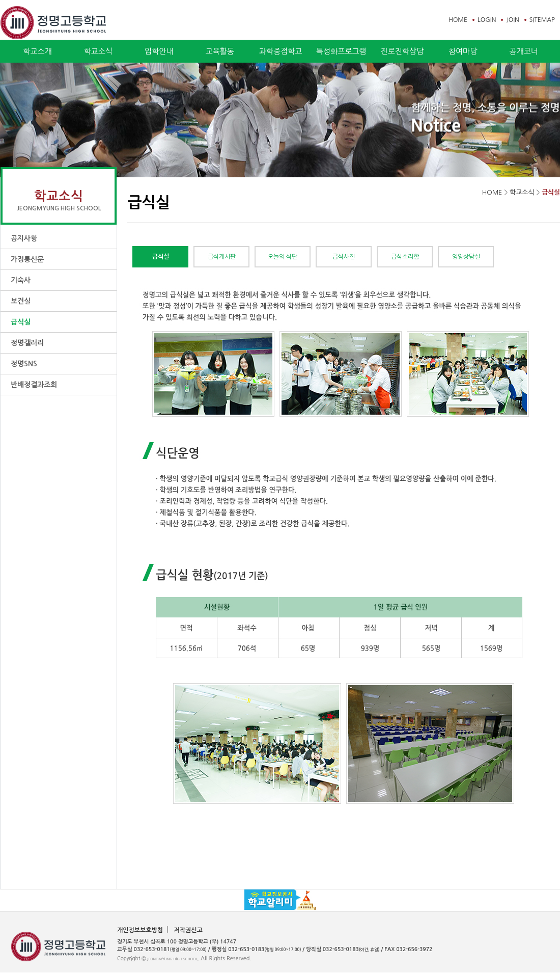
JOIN (512, 20)
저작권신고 (188, 930)
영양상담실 (466, 257)
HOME (458, 20)
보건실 (21, 301)
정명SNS (24, 364)
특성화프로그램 (341, 51)
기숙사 (21, 280)
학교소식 (98, 51)
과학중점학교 (281, 51)
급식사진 (344, 257)
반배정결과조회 (34, 385)
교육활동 (219, 51)
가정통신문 (27, 259)
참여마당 (463, 51)
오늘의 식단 (283, 257)
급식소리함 (405, 257)
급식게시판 (222, 257)
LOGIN (487, 20)
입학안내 (159, 51)
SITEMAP (542, 20)
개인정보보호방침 (140, 930)
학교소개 (37, 51)
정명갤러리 (27, 343)
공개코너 (523, 51)
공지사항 (24, 238)
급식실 (21, 322)
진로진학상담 (402, 51)
